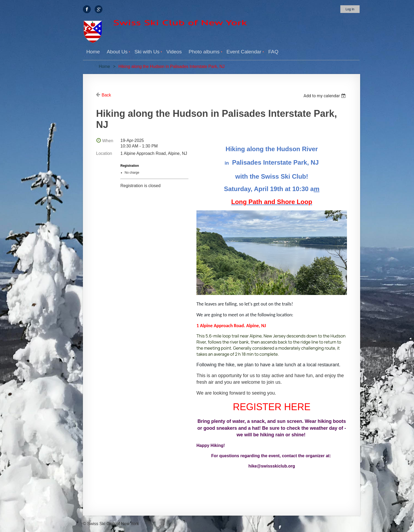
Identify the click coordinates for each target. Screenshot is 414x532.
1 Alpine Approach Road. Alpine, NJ (231, 326)
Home (104, 66)
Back (106, 95)
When (108, 141)
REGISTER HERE (272, 407)
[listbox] (325, 96)
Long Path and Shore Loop (272, 202)
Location (104, 153)
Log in (350, 9)
